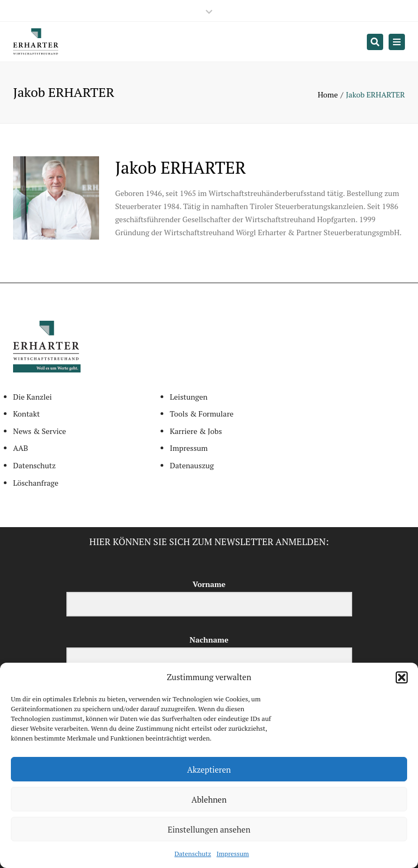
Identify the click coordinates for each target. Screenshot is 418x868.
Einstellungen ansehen (209, 829)
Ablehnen (209, 799)
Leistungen (189, 397)
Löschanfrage (36, 483)
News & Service (39, 431)
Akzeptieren (209, 769)
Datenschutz (193, 854)
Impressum (233, 854)
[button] (402, 677)
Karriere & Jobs (196, 431)
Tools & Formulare (202, 414)
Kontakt (26, 414)
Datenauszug (192, 465)
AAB (21, 448)
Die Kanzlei (32, 397)
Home (328, 94)
